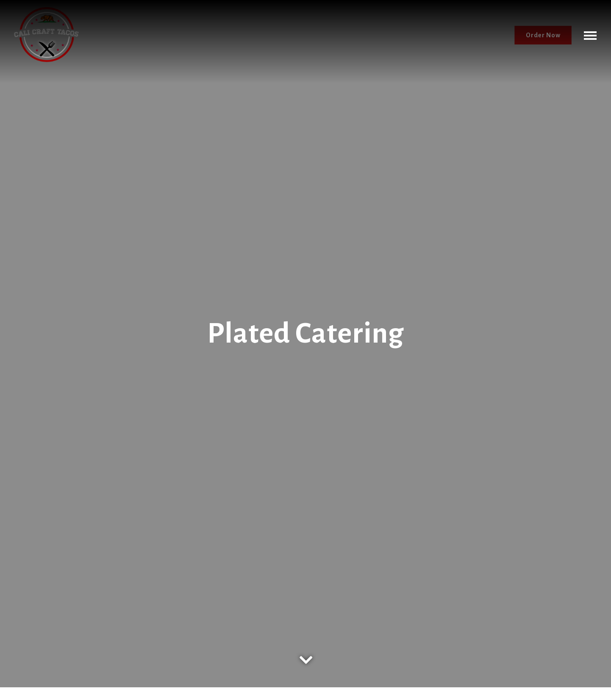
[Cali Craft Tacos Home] (46, 35)
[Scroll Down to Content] (305, 654)
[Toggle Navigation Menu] (590, 35)
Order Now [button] (543, 35)
